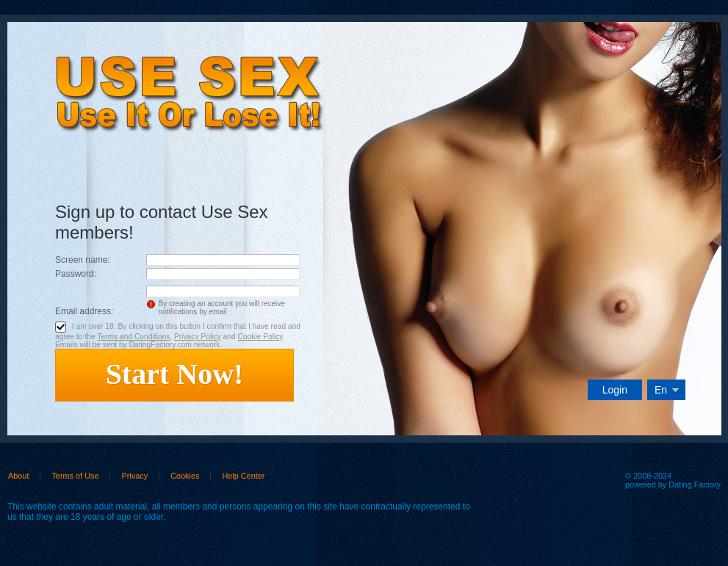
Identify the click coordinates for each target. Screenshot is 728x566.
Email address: (84, 311)
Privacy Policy (198, 337)
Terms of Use (75, 476)
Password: (76, 274)
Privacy (134, 476)
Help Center (243, 476)
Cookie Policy (260, 337)
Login (615, 390)
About (18, 476)
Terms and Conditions (133, 337)
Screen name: (83, 260)
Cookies (185, 476)
